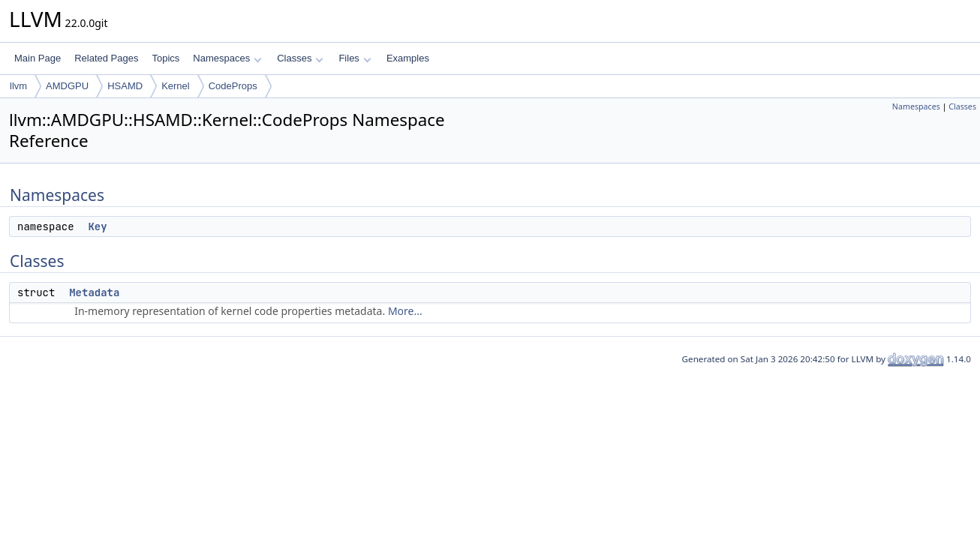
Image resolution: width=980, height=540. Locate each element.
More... (405, 311)
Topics (165, 58)
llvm (18, 86)
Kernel (176, 86)
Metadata (94, 292)
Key (97, 226)
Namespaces (227, 58)
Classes (300, 58)
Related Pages (106, 58)
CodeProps (233, 86)
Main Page (38, 58)
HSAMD (125, 86)
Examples (408, 58)
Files (355, 58)
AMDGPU (67, 86)
